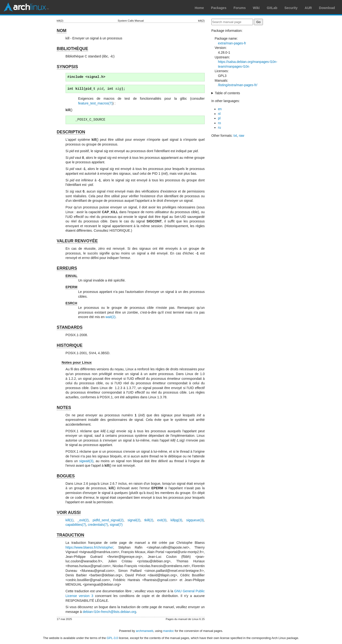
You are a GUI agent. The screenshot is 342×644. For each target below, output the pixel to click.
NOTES (64, 408)
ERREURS (67, 268)
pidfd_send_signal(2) (108, 520)
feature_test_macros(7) (95, 103)
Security (291, 8)
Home (199, 8)
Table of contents (228, 93)
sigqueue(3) (195, 520)
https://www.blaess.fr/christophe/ (89, 547)
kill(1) (69, 520)
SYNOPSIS (67, 67)
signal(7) (116, 525)
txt (235, 136)
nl (219, 114)
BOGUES (66, 476)
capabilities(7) (76, 525)
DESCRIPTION (71, 132)
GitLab (272, 8)
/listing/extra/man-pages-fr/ (238, 85)
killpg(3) (176, 520)
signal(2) (134, 520)
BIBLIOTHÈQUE (72, 49)
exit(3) (162, 520)
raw (242, 136)
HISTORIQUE (70, 345)
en (220, 109)
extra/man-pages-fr (232, 43)
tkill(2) (149, 520)
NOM (62, 31)
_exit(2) (83, 520)
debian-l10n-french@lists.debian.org (109, 612)
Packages (219, 8)
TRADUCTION (71, 535)
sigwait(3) (86, 461)
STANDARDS (70, 327)
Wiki (256, 8)
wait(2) (110, 317)
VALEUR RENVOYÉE (77, 241)
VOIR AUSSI (69, 512)
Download (327, 8)
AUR (308, 8)
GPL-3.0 (112, 638)
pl (219, 118)
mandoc (169, 631)
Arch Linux (26, 7)
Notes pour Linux (77, 362)
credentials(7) (98, 525)
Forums (240, 8)
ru (219, 127)
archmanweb (145, 631)
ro (219, 123)
